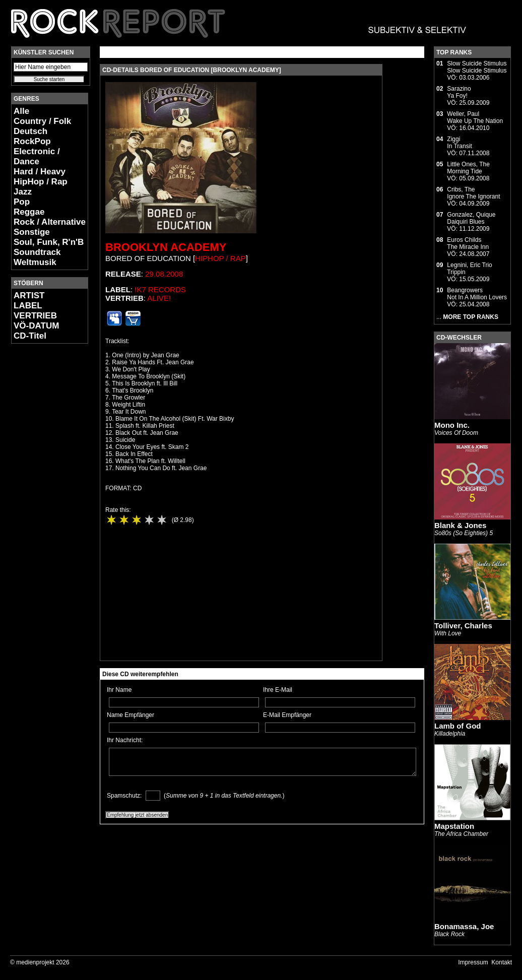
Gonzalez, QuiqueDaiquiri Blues (471, 218)
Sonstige (32, 232)
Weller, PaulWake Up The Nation (475, 117)
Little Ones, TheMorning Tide (468, 168)
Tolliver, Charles (463, 626)
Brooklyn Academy (166, 247)
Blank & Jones (460, 525)
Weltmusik (35, 262)
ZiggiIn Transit (459, 143)
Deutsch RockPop (32, 136)
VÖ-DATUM (36, 326)
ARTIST (29, 296)
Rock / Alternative (50, 222)
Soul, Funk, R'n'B (49, 242)
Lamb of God (458, 726)
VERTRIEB (35, 316)
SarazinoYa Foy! (459, 92)
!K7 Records (160, 289)
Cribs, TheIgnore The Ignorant (473, 193)
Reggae (29, 212)
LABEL (28, 306)
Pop (22, 202)
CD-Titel (30, 336)
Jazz (23, 192)
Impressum (473, 962)
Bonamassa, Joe (464, 926)
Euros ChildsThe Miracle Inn (468, 243)
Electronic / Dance (37, 156)
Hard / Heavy (40, 172)
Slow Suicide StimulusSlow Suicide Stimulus (477, 67)
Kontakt (502, 962)
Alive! (159, 298)
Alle (21, 111)
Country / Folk (42, 121)
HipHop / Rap (41, 182)
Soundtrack (37, 252)
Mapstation (454, 826)
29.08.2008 (164, 274)
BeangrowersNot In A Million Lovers (477, 294)
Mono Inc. (452, 425)
